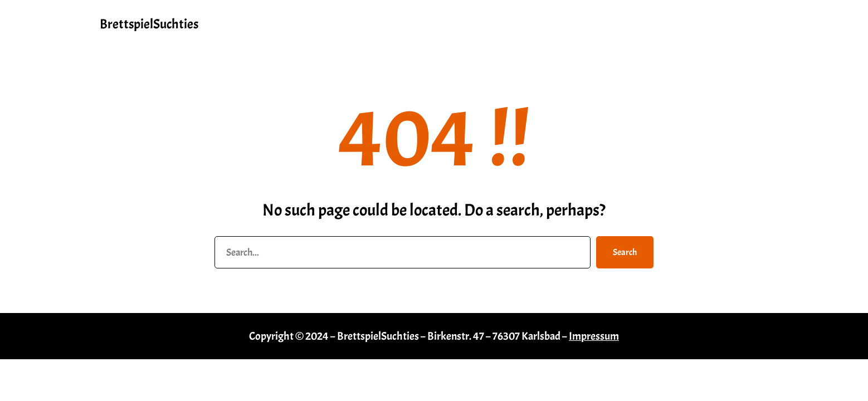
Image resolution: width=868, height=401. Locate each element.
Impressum (594, 336)
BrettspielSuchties (149, 24)
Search (625, 252)
